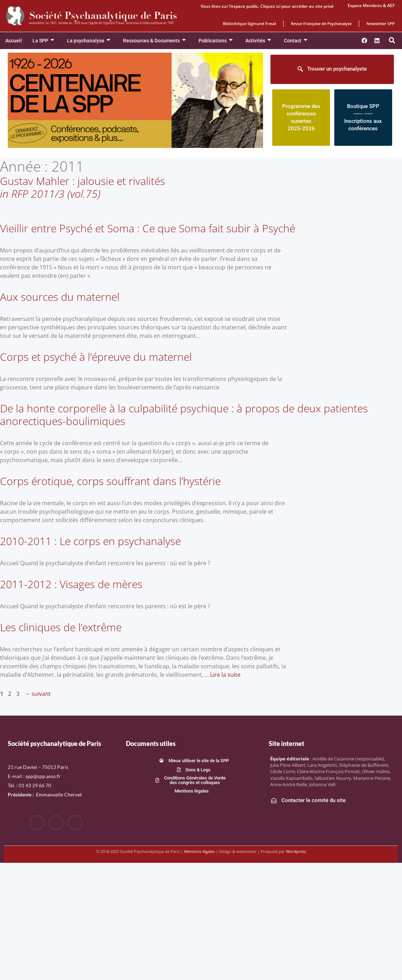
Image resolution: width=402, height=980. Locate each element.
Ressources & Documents (154, 41)
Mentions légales (199, 851)
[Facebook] (37, 823)
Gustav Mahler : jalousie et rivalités (83, 187)
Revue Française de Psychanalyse (321, 23)
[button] (392, 41)
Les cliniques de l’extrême (61, 627)
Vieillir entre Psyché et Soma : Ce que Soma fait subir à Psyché (148, 228)
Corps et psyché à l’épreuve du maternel (96, 357)
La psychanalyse (89, 41)
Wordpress (296, 851)
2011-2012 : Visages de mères (71, 584)
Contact (296, 41)
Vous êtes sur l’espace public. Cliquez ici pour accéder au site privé (267, 6)
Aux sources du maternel (60, 297)
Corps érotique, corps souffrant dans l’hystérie (110, 481)
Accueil (14, 41)
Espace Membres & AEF (371, 5)
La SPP (43, 41)
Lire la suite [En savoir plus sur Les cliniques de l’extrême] (225, 675)
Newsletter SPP (380, 23)
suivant (38, 694)
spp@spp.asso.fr (43, 776)
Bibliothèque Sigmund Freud (249, 23)
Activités (258, 41)
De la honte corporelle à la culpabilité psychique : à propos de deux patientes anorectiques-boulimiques (184, 415)
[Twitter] (56, 823)
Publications (216, 41)
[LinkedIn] (75, 823)
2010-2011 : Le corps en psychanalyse (90, 541)
